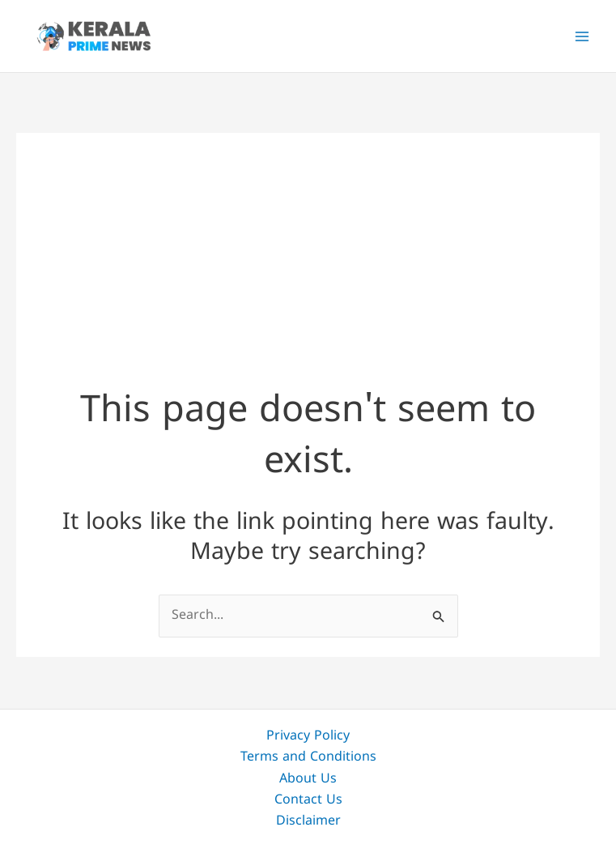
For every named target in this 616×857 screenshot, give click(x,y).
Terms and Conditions (308, 757)
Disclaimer (308, 821)
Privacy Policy (308, 736)
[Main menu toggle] (582, 36)
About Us (308, 779)
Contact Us (308, 800)
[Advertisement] (308, 246)
